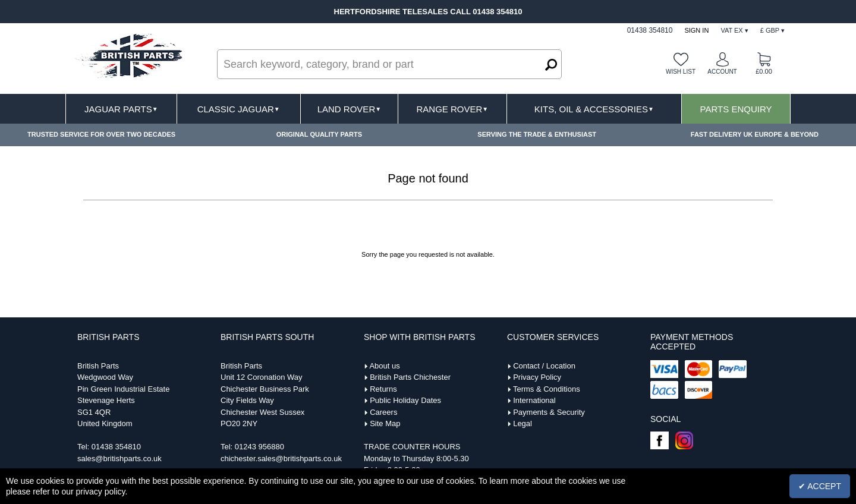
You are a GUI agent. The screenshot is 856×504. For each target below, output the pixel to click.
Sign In (696, 30)
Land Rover (349, 109)
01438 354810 (116, 447)
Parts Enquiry (736, 109)
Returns (383, 389)
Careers (383, 412)
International (534, 400)
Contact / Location (544, 366)
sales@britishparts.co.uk (119, 459)
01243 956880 (259, 447)
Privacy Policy (537, 377)
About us (384, 366)
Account (722, 72)
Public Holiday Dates (405, 400)
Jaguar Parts (121, 109)
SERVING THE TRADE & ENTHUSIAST (537, 134)
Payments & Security (549, 412)
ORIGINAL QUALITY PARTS (319, 134)
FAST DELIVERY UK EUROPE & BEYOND (755, 134)
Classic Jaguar (239, 109)
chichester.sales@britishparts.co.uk (281, 459)
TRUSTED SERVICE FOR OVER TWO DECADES (101, 134)
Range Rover (452, 109)
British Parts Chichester (410, 377)
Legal (523, 423)
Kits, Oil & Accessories (594, 109)
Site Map (385, 423)
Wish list (681, 72)
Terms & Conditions (547, 389)
